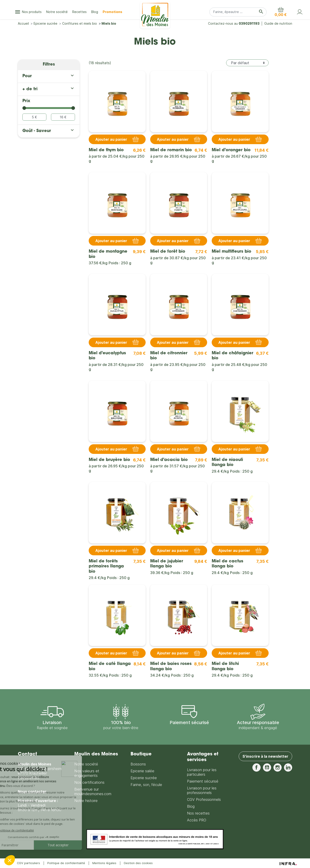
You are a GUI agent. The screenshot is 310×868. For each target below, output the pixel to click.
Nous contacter (32, 791)
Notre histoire (86, 801)
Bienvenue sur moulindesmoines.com (93, 791)
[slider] (24, 108)
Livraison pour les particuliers (202, 772)
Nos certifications (89, 782)
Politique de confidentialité (66, 863)
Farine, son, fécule (146, 785)
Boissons (138, 764)
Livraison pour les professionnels (202, 790)
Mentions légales (104, 863)
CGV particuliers (28, 863)
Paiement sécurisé (203, 781)
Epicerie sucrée (144, 778)
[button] (281, 12)
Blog (191, 806)
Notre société (86, 764)
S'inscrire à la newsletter (265, 756)
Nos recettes (198, 813)
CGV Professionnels (204, 799)
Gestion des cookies (138, 863)
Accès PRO (197, 820)
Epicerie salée (142, 771)
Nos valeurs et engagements (87, 773)
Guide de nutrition (278, 23)
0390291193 (249, 23)
